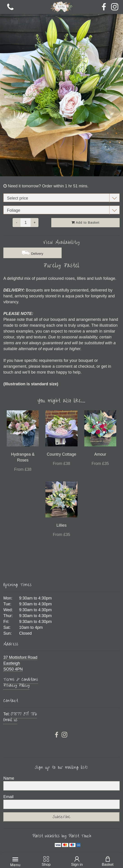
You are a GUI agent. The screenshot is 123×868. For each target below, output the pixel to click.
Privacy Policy (16, 685)
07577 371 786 (24, 714)
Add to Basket (85, 222)
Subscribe (61, 817)
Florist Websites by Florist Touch (62, 836)
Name (9, 778)
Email (8, 797)
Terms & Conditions (21, 679)
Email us (10, 720)
